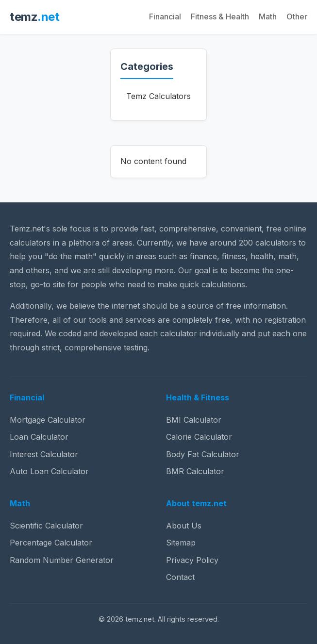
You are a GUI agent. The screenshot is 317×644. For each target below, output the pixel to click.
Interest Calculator (44, 454)
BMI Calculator (194, 420)
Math (268, 17)
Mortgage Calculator (48, 420)
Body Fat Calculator (203, 454)
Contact (180, 577)
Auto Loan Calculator (49, 471)
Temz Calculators (158, 96)
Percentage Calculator (51, 543)
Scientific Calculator (46, 526)
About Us (184, 526)
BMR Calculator (195, 471)
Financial (165, 17)
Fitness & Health (220, 17)
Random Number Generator (62, 560)
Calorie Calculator (199, 437)
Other (297, 17)
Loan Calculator (39, 437)
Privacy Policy (192, 560)
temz (34, 17)
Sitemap (181, 543)
